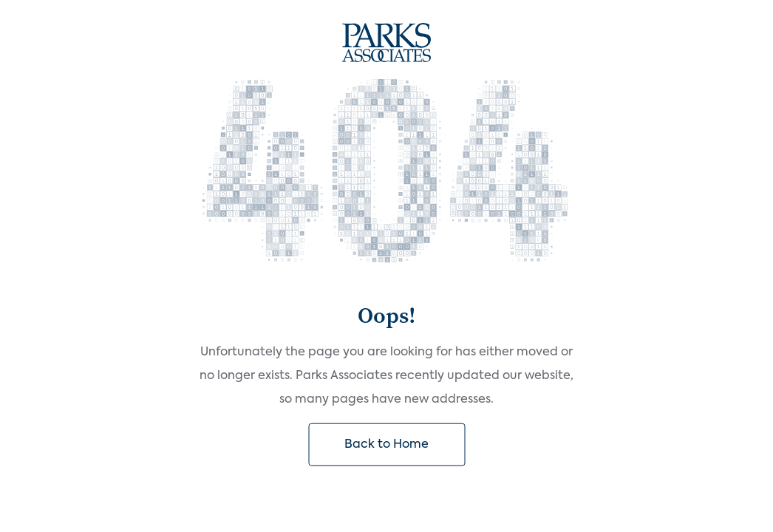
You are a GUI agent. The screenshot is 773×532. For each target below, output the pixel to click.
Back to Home (386, 444)
